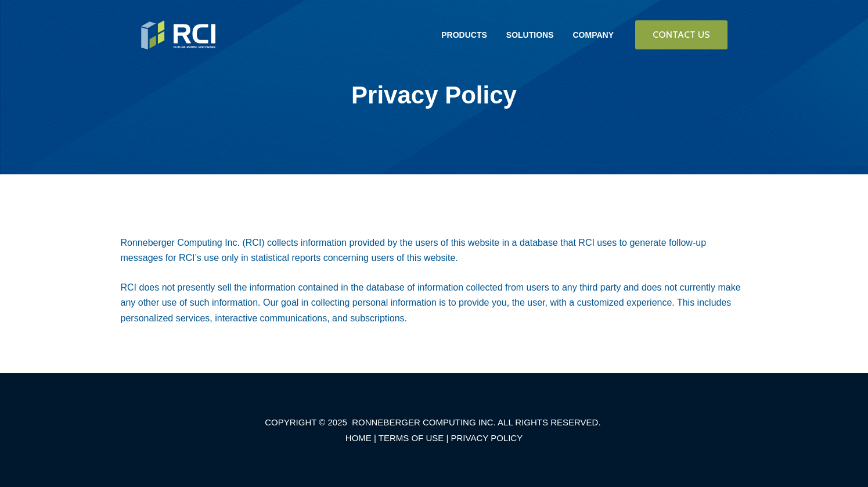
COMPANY (593, 35)
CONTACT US (681, 35)
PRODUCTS (464, 35)
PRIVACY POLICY (487, 438)
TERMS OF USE (411, 438)
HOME (359, 438)
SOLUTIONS (530, 35)
